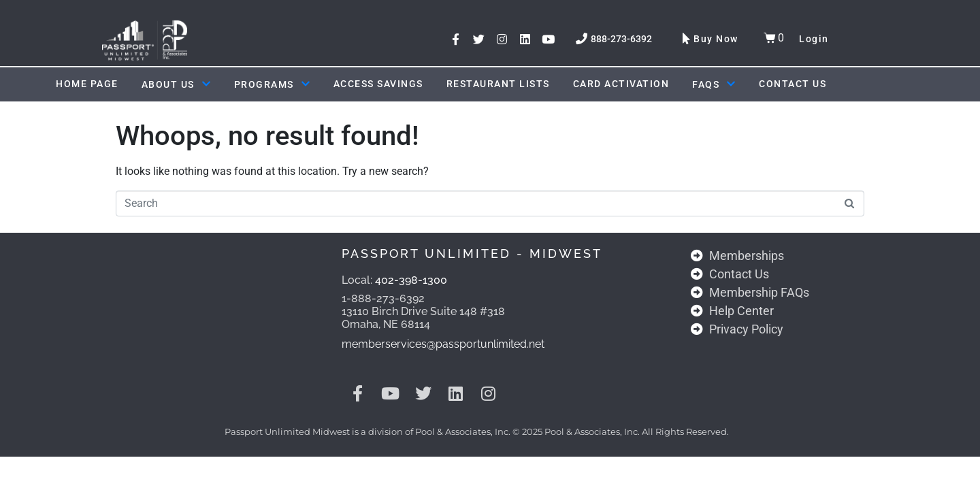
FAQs (714, 84)
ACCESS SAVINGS (378, 84)
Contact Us (793, 84)
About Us (176, 84)
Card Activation (621, 84)
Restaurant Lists (498, 84)
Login (814, 39)
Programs (272, 84)
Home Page (87, 84)
